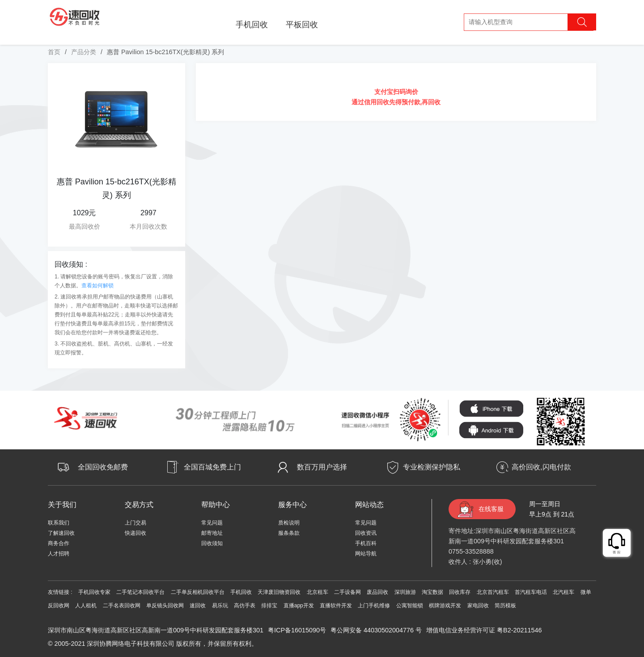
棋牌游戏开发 (445, 606)
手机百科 (366, 543)
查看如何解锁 (97, 286)
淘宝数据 (432, 592)
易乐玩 (220, 606)
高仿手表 (245, 606)
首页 (54, 52)
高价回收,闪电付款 (541, 467)
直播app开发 (299, 606)
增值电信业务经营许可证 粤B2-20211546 (484, 630)
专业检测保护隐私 (432, 467)
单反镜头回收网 (165, 606)
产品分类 (84, 52)
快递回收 (136, 533)
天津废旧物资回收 (279, 592)
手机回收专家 (94, 592)
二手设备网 (347, 592)
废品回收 (377, 592)
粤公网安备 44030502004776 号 (376, 630)
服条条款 (289, 533)
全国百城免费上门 (212, 467)
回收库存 (460, 592)
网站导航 (366, 554)
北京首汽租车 (493, 592)
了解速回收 (61, 533)
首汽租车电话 (531, 592)
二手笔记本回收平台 (140, 592)
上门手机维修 (374, 606)
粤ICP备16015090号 (297, 630)
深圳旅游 (405, 592)
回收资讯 (366, 533)
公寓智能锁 (410, 606)
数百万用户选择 (322, 467)
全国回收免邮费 (103, 467)
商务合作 (59, 543)
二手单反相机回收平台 (198, 592)
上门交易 (136, 523)
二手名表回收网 (122, 606)
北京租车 (318, 592)
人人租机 (86, 606)
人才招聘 (59, 554)
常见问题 (212, 523)
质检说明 (289, 523)
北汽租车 (563, 592)
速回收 (198, 606)
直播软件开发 (336, 606)
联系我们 (59, 523)
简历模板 (505, 606)
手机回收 (252, 25)
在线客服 (491, 509)
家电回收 (478, 606)
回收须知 (212, 543)
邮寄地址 (212, 533)
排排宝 (269, 606)
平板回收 (302, 25)
